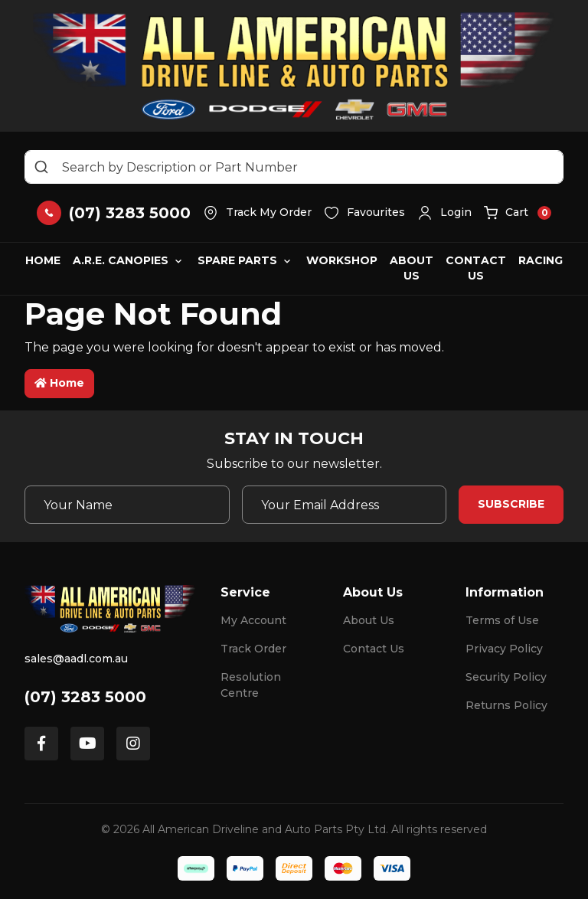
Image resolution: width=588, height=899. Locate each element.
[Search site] (41, 167)
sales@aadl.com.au (76, 659)
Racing (541, 260)
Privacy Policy (504, 649)
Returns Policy (506, 705)
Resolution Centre (251, 685)
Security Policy (506, 677)
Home (43, 260)
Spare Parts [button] (237, 260)
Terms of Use (502, 620)
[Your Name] (127, 505)
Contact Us (476, 268)
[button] (444, 213)
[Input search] (294, 167)
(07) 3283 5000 (85, 697)
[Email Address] (345, 505)
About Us (412, 268)
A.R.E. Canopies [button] (121, 260)
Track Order (253, 649)
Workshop (342, 260)
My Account (253, 620)
